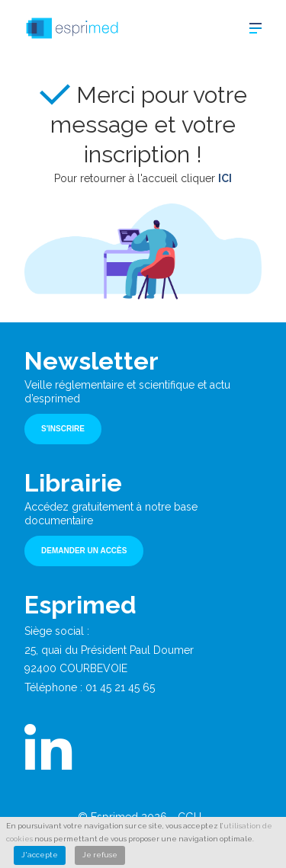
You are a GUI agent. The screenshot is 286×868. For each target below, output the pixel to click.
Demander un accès (84, 551)
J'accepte (40, 855)
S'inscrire (63, 429)
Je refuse (100, 855)
